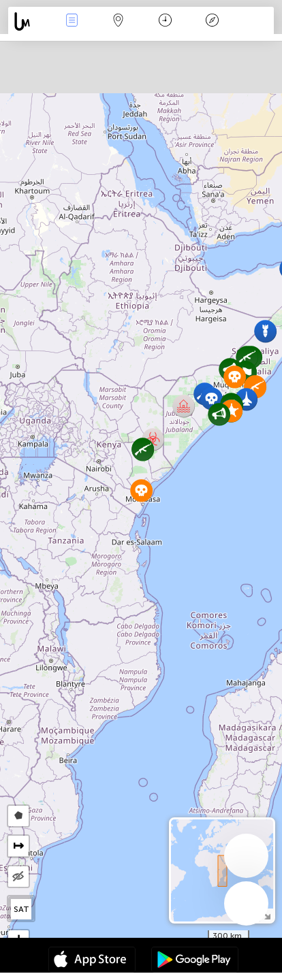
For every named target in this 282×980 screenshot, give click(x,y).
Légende (212, 21)
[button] (219, 414)
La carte (119, 21)
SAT (21, 909)
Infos (72, 21)
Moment (165, 21)
